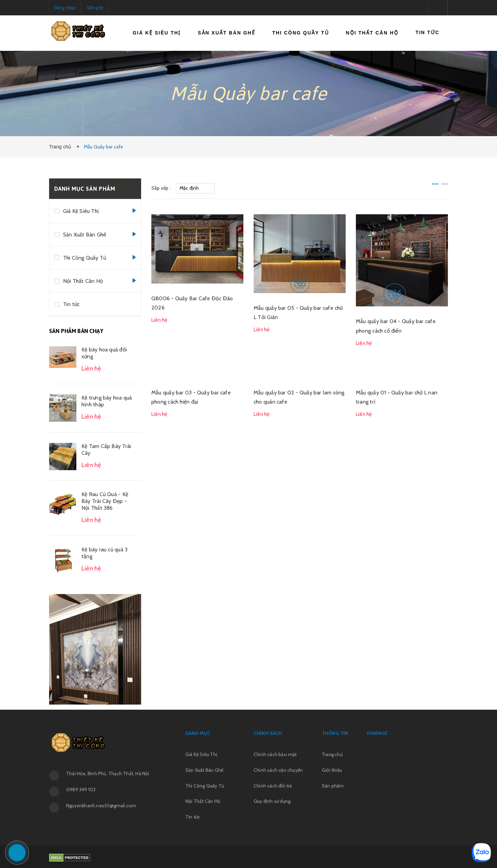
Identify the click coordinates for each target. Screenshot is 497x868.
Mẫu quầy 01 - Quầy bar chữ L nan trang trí (397, 397)
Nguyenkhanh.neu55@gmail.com (101, 806)
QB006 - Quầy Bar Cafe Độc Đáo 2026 (192, 303)
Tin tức (427, 32)
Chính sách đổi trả (273, 786)
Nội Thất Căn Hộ (372, 33)
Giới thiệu (332, 770)
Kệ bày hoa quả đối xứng (104, 353)
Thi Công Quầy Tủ (301, 33)
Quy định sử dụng (272, 801)
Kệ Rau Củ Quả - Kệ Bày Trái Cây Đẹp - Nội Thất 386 (105, 501)
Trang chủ (62, 147)
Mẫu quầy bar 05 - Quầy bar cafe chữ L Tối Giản (298, 313)
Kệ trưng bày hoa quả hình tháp (107, 401)
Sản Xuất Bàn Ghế (226, 33)
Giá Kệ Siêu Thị (157, 33)
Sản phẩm (333, 786)
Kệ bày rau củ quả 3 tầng (104, 553)
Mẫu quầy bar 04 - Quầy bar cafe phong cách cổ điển (396, 326)
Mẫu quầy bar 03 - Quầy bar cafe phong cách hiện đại (191, 397)
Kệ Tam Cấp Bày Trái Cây (106, 450)
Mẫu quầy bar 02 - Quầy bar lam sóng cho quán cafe (299, 397)
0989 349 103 (81, 790)
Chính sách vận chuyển (278, 770)
